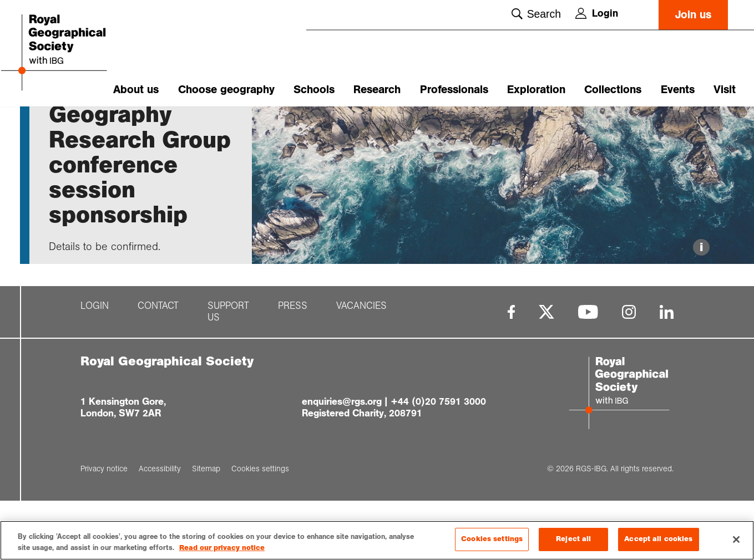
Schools (314, 90)
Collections (613, 90)
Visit (725, 90)
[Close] (736, 539)
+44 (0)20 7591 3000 (438, 466)
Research (377, 90)
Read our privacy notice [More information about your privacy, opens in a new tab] (222, 548)
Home (59, 126)
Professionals (454, 90)
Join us (693, 15)
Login (597, 13)
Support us (228, 376)
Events (678, 90)
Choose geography (226, 90)
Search (536, 14)
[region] (377, 540)
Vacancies (361, 371)
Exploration (536, 90)
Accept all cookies (658, 539)
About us (136, 90)
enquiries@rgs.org (342, 466)
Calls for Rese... (127, 126)
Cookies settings (492, 539)
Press (293, 371)
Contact (158, 371)
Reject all (573, 539)
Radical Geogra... (196, 126)
